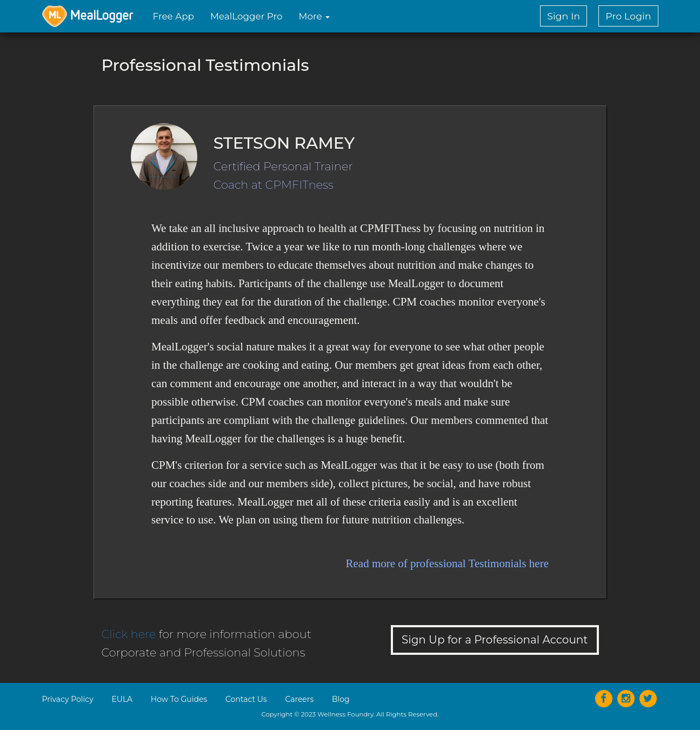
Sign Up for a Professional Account (495, 640)
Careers (299, 699)
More (315, 16)
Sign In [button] (564, 16)
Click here (129, 634)
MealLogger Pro (246, 16)
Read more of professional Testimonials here (447, 563)
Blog (341, 699)
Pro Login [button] (628, 16)
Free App (174, 16)
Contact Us (246, 699)
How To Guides (179, 699)
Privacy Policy (68, 699)
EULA (122, 699)
